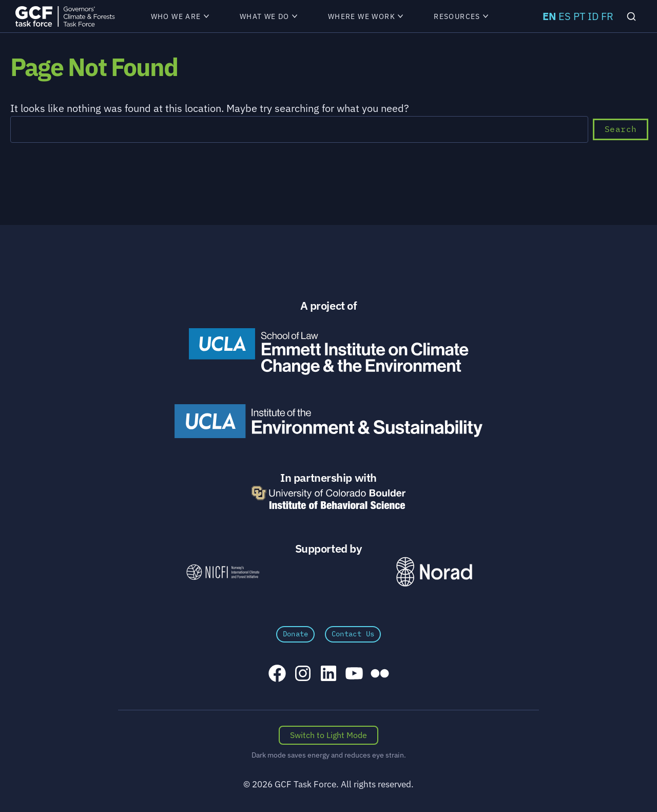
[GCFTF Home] (65, 16)
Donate (296, 634)
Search (621, 129)
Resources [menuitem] (461, 16)
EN (549, 16)
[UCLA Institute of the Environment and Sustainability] (328, 421)
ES (565, 16)
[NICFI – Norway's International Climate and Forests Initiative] (223, 572)
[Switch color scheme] (328, 735)
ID (593, 16)
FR (607, 16)
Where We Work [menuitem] (365, 16)
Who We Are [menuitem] (180, 16)
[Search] (631, 16)
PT (579, 16)
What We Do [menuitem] (268, 16)
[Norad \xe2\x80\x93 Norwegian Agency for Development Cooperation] (434, 572)
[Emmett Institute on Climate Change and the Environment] (328, 351)
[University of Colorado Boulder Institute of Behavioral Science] (328, 497)
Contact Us (353, 634)
